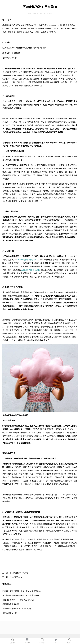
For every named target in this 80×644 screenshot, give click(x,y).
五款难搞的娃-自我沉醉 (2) (28, 260)
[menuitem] (13, 641)
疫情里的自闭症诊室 (11, 604)
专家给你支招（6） (10, 613)
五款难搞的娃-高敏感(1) (31, 270)
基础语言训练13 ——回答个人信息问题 (18, 600)
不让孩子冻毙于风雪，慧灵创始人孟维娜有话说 (22, 591)
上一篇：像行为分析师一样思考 (15, 573)
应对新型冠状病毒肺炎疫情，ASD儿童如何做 (21, 595)
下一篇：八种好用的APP (12, 577)
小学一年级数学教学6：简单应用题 (17, 609)
